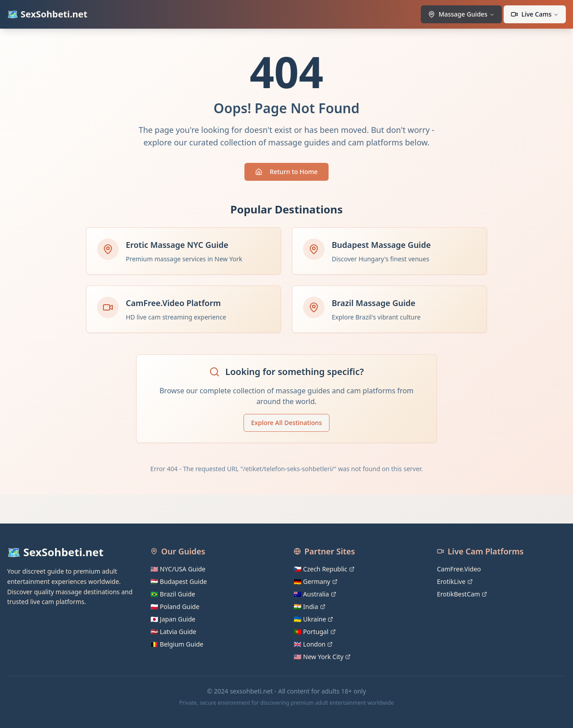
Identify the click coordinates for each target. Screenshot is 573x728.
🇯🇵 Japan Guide (173, 619)
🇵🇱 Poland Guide (175, 607)
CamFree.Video (459, 569)
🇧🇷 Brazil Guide (173, 594)
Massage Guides (461, 14)
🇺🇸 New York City (322, 657)
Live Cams (535, 14)
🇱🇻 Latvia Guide (173, 632)
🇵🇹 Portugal (315, 632)
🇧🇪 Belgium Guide (177, 644)
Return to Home (286, 172)
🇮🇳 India (310, 607)
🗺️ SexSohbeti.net (47, 14)
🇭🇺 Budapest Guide (179, 581)
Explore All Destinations (286, 423)
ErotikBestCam (462, 594)
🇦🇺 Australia (315, 594)
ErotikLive (455, 581)
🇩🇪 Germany (316, 581)
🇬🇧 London (313, 644)
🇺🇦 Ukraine (313, 619)
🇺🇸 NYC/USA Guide (178, 569)
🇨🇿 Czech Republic (324, 569)
